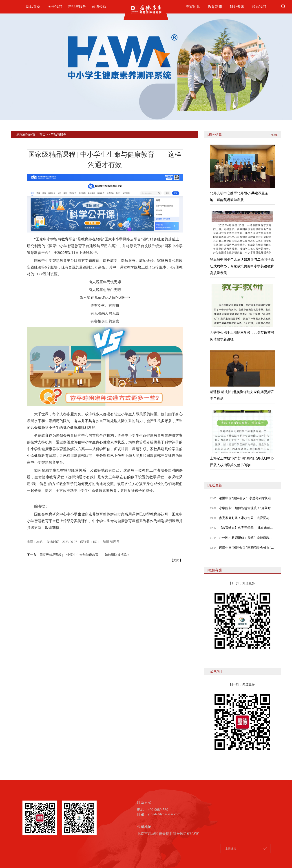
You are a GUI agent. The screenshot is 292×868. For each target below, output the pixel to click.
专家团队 (193, 7)
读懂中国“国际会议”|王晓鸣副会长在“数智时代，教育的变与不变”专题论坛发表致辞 (247, 548)
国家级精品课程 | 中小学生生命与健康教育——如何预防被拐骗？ (85, 555)
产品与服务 (77, 7)
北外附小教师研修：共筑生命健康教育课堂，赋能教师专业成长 (247, 538)
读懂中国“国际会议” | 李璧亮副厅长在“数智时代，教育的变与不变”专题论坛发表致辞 (247, 498)
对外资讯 (237, 7)
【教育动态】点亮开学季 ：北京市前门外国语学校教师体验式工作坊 (247, 528)
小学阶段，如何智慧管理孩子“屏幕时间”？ (247, 508)
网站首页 (33, 7)
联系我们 (259, 7)
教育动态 (215, 7)
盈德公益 (99, 7)
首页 (42, 135)
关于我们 (55, 7)
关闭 (176, 560)
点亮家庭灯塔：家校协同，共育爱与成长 (247, 518)
